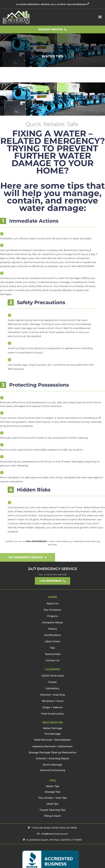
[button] (100, 17)
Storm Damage (52, 765)
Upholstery (52, 688)
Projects (52, 616)
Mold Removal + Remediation (53, 740)
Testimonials (53, 654)
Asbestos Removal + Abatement (52, 746)
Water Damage (52, 728)
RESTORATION (52, 723)
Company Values (52, 622)
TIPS (53, 781)
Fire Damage (52, 734)
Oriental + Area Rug (52, 695)
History (52, 629)
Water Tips (53, 786)
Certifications (52, 635)
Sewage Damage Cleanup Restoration (53, 752)
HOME (53, 597)
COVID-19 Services (53, 676)
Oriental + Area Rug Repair (52, 758)
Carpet (52, 682)
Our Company (52, 610)
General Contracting (52, 770)
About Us (52, 603)
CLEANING (53, 669)
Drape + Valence (53, 707)
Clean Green (52, 641)
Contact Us (52, 660)
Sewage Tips (53, 792)
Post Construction (53, 714)
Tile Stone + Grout (53, 701)
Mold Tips (52, 804)
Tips (52, 648)
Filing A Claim (52, 816)
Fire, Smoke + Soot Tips (52, 798)
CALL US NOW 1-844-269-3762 (53, 575)
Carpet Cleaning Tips (52, 810)
